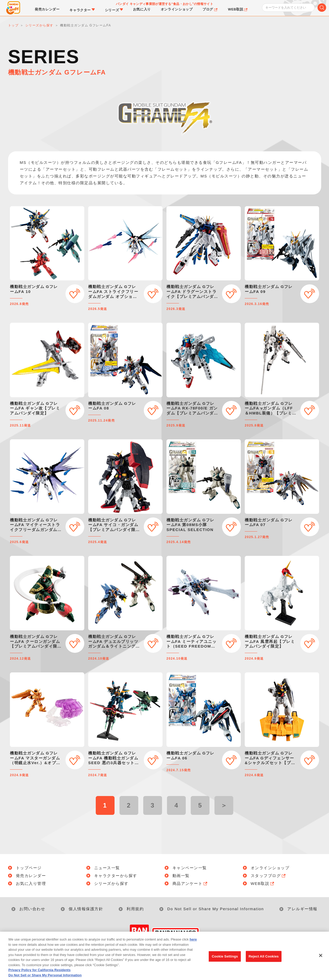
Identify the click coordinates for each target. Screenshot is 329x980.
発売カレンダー (31, 876)
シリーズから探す (111, 883)
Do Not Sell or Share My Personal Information (216, 909)
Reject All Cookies (264, 963)
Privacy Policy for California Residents (39, 976)
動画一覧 (181, 876)
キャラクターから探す (116, 876)
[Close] (321, 962)
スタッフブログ (269, 876)
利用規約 (135, 909)
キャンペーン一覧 (190, 868)
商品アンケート (190, 883)
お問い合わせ (32, 909)
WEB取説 (263, 883)
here (193, 946)
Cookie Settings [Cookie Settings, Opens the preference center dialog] (225, 963)
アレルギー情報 (302, 909)
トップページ (29, 868)
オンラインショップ (270, 868)
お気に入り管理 (31, 883)
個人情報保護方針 (86, 909)
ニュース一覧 (107, 868)
